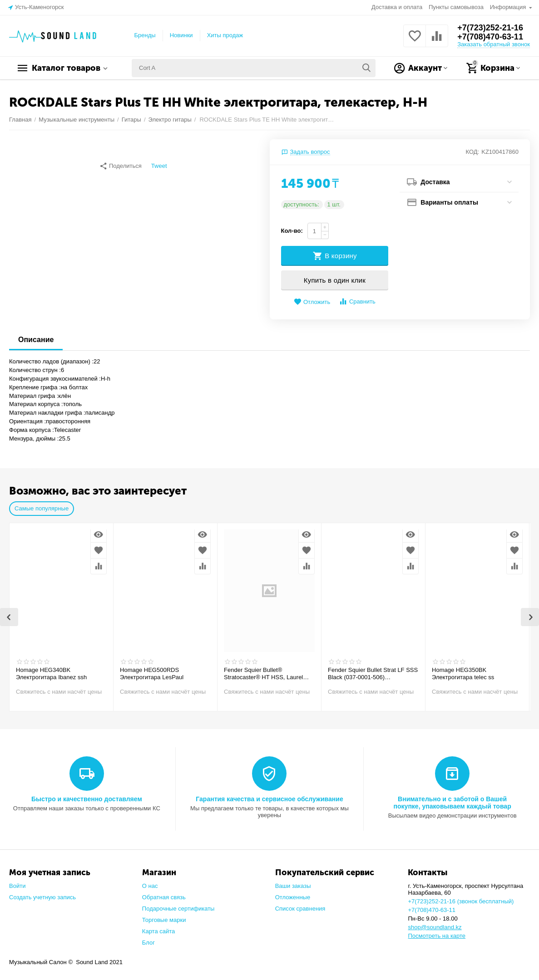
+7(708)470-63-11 (490, 37)
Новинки (181, 35)
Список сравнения (300, 909)
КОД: (473, 152)
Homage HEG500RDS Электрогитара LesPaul (152, 674)
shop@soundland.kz (435, 927)
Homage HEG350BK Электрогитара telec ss (463, 674)
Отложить (312, 302)
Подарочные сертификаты (178, 909)
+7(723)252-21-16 (490, 28)
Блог (148, 943)
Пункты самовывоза (456, 7)
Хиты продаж (225, 35)
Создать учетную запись (42, 897)
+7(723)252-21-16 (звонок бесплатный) (461, 901)
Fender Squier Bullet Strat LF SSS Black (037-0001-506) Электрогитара (373, 674)
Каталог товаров (66, 68)
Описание (36, 340)
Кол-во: (292, 231)
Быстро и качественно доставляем (87, 799)
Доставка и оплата (397, 7)
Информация (509, 7)
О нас (150, 886)
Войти (17, 886)
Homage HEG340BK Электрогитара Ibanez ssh (51, 674)
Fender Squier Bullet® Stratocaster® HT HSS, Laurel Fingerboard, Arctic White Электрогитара (263, 674)
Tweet (159, 166)
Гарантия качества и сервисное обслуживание (269, 799)
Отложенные (293, 897)
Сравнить (357, 301)
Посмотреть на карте (437, 936)
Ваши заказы (293, 886)
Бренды (145, 35)
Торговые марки (164, 920)
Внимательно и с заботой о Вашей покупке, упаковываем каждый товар (452, 803)
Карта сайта (159, 931)
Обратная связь (164, 897)
